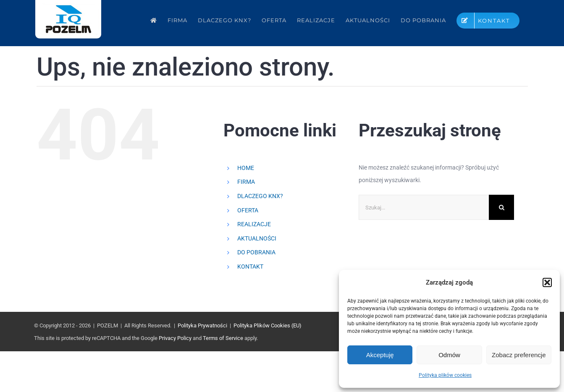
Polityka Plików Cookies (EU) (268, 325)
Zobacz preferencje (519, 355)
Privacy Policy (175, 338)
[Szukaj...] (424, 207)
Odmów (449, 355)
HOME (246, 168)
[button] (547, 282)
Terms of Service (223, 338)
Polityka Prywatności (202, 325)
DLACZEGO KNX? (260, 196)
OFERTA (248, 210)
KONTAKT (250, 267)
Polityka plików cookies (445, 375)
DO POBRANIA (256, 252)
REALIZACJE (254, 224)
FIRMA (246, 182)
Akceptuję (380, 355)
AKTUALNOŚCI (257, 238)
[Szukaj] (501, 207)
